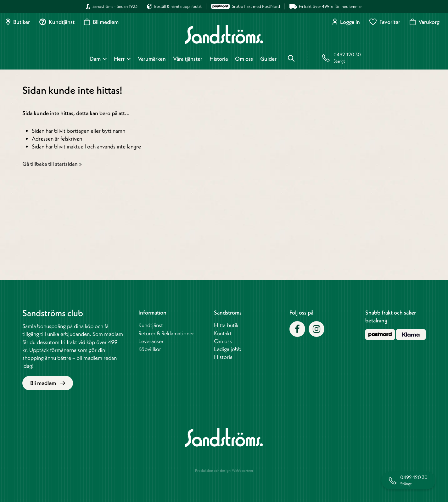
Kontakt (223, 333)
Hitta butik (226, 325)
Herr (119, 59)
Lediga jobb (228, 349)
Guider (268, 59)
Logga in (346, 22)
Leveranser (151, 341)
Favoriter (385, 22)
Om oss (244, 59)
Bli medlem (101, 22)
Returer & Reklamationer (166, 333)
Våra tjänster (188, 59)
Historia (219, 59)
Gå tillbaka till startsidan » (52, 164)
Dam (95, 59)
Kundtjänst (57, 22)
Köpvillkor (150, 349)
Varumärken (152, 59)
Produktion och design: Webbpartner (224, 470)
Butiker (18, 22)
